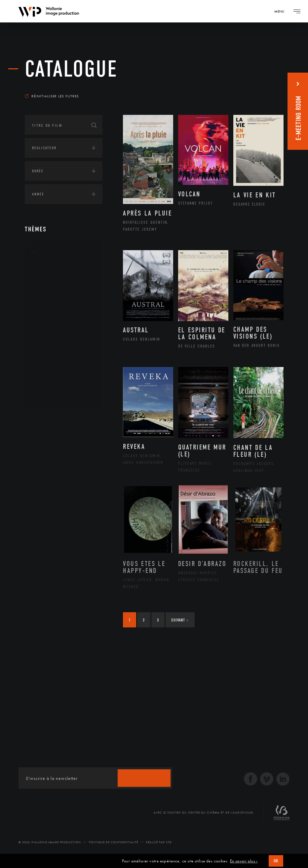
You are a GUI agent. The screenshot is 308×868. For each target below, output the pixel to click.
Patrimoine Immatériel (63, 345)
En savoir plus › (244, 861)
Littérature (51, 324)
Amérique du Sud (57, 461)
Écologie (41, 504)
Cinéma (46, 303)
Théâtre (47, 397)
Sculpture (49, 387)
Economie (41, 525)
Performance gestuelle (64, 366)
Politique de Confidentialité (114, 842)
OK (276, 861)
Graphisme (50, 313)
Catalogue (71, 69)
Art (35, 251)
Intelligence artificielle (59, 545)
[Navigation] (282, 11)
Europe (46, 482)
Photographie (54, 376)
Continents (43, 420)
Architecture (53, 271)
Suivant (180, 620)
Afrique (47, 440)
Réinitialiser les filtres (52, 96)
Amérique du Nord (59, 450)
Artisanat (49, 282)
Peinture (47, 355)
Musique (48, 334)
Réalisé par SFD (159, 842)
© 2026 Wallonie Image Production (50, 842)
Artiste (46, 292)
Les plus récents (260, 87)
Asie (43, 471)
